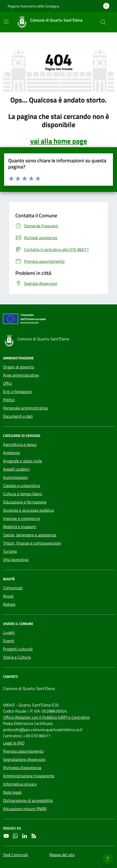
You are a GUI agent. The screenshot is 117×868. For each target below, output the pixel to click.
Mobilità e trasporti (20, 527)
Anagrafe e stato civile (23, 461)
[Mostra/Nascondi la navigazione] (6, 22)
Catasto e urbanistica (22, 486)
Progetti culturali (18, 649)
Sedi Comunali (15, 855)
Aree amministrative (21, 375)
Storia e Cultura (17, 657)
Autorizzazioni (15, 477)
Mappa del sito (62, 855)
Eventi (9, 641)
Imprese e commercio (22, 518)
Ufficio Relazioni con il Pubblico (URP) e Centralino (46, 717)
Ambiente (12, 453)
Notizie (9, 604)
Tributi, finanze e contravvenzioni (32, 543)
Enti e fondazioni (18, 391)
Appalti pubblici (16, 469)
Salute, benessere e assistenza (30, 535)
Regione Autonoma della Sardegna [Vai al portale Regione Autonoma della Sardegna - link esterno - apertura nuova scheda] (33, 6)
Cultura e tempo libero (23, 494)
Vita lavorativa (16, 559)
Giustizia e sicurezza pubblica (28, 510)
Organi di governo (19, 367)
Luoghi (9, 632)
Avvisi (8, 596)
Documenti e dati (18, 416)
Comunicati (13, 588)
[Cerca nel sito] (103, 22)
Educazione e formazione (25, 502)
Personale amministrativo (25, 408)
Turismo (10, 551)
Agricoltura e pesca (20, 444)
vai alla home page (59, 141)
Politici (9, 400)
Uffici (8, 383)
